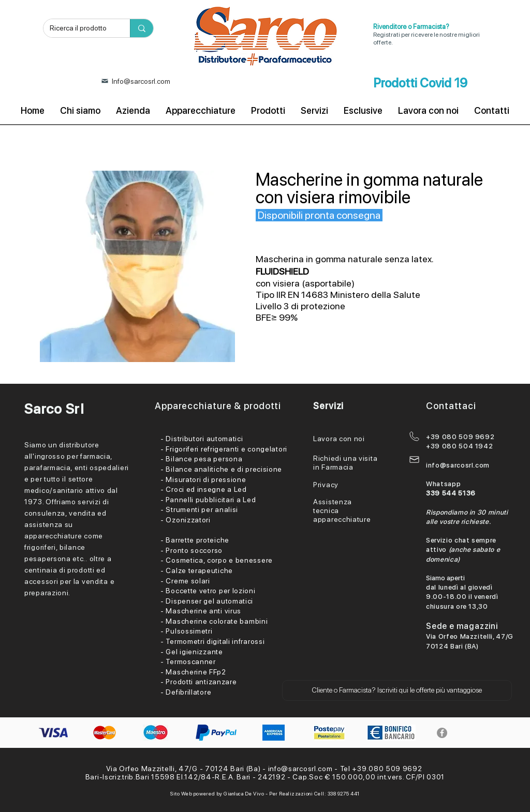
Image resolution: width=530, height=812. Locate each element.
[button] (397, 690)
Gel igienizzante (194, 652)
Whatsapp (443, 484)
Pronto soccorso (194, 550)
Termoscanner (190, 661)
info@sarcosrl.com (458, 465)
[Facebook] (442, 733)
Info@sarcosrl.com (141, 81)
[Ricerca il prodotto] (79, 28)
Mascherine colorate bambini (217, 621)
